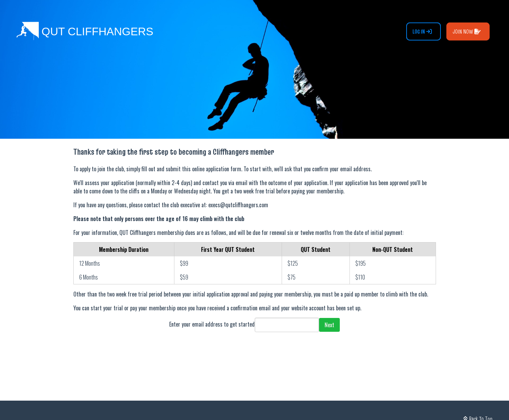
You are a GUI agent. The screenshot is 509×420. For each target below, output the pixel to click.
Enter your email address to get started (212, 324)
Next (329, 325)
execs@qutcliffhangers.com (238, 205)
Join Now (467, 31)
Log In (422, 31)
